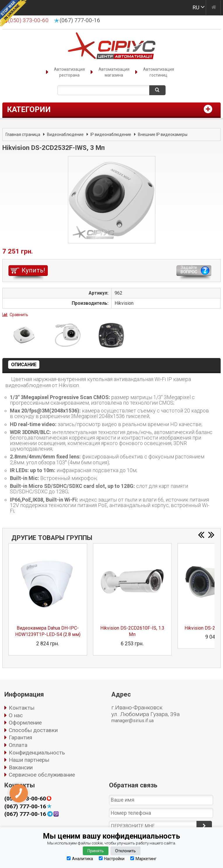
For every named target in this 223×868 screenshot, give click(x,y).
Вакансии (21, 767)
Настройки (112, 859)
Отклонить (125, 851)
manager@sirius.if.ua (132, 721)
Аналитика (80, 859)
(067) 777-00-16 (80, 20)
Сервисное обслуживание (42, 775)
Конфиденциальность (37, 753)
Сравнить (19, 315)
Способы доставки (33, 730)
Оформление (25, 723)
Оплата (18, 745)
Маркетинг (143, 859)
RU (196, 7)
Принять (96, 851)
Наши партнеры (29, 760)
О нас (16, 715)
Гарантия (20, 737)
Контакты (22, 708)
